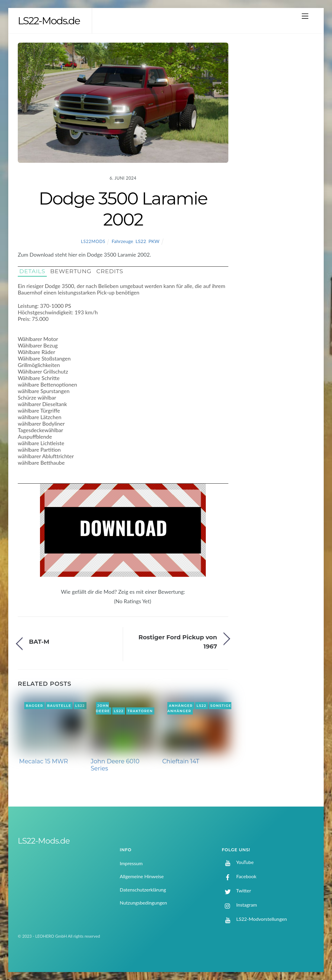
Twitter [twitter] (236, 890)
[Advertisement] (279, 139)
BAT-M (39, 642)
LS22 (141, 241)
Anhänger (181, 706)
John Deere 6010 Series (115, 765)
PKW (154, 241)
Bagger (35, 706)
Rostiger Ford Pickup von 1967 (178, 642)
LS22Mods (93, 241)
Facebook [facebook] (239, 876)
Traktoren (140, 711)
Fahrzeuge (122, 241)
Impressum (131, 863)
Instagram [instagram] (239, 905)
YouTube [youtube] (238, 862)
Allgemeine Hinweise (142, 876)
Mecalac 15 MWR (44, 761)
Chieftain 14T (181, 761)
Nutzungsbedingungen (143, 903)
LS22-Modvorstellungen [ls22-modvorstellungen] (254, 919)
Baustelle (59, 706)
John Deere (103, 708)
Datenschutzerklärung (143, 890)
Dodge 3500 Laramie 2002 (123, 209)
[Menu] (305, 16)
